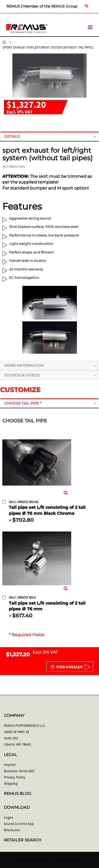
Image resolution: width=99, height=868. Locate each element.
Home (4, 42)
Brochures (12, 830)
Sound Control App (19, 824)
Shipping (11, 783)
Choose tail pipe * (23, 403)
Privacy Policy (15, 777)
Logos (9, 817)
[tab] (49, 137)
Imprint (10, 765)
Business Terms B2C (19, 771)
